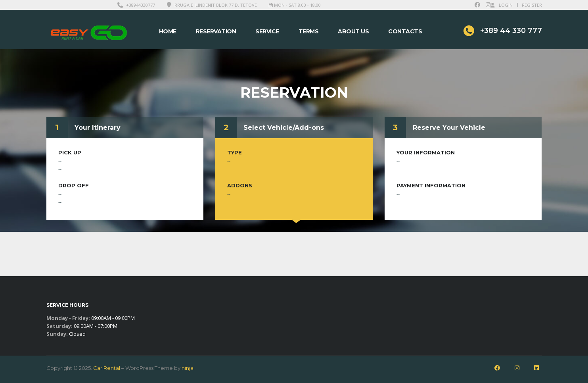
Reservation (216, 31)
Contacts (405, 31)
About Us (353, 31)
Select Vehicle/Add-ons (284, 128)
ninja (188, 368)
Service (267, 31)
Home (168, 31)
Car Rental (107, 368)
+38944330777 (141, 5)
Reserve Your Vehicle (449, 128)
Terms (309, 31)
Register (532, 5)
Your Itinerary (98, 128)
